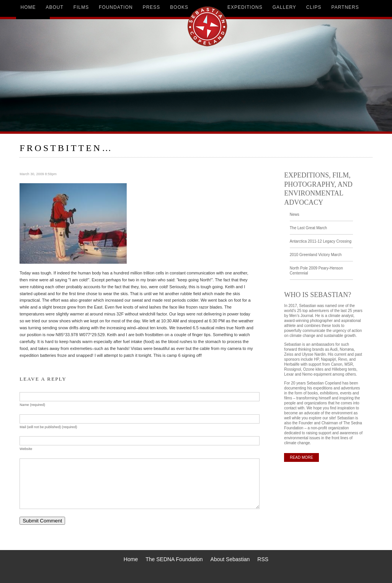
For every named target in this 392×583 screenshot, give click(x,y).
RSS (263, 559)
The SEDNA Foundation (174, 559)
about (55, 7)
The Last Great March (308, 228)
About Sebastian (230, 559)
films (81, 7)
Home (131, 559)
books (179, 7)
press (152, 7)
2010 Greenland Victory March (316, 255)
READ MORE (301, 457)
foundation (116, 7)
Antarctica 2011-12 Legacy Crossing (321, 241)
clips (314, 7)
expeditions (245, 7)
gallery (284, 7)
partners (345, 7)
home (28, 7)
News (295, 214)
